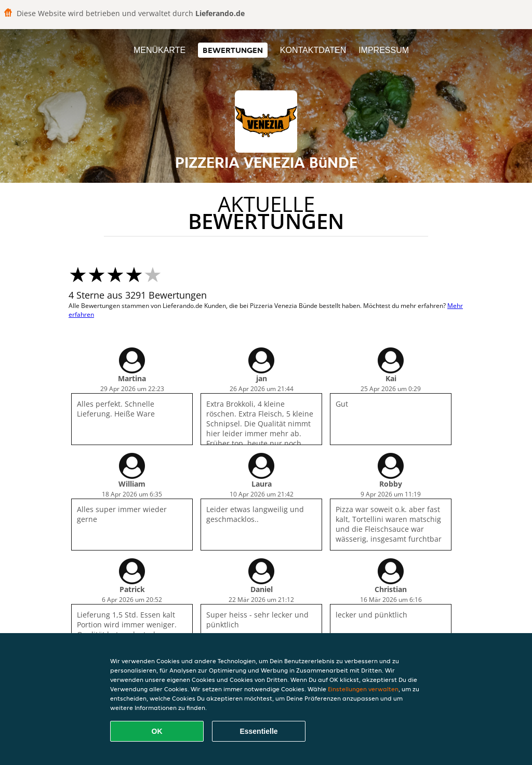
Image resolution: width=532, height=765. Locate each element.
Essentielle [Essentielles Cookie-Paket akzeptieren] (258, 731)
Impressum (384, 50)
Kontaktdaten (313, 50)
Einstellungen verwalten (363, 689)
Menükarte (159, 50)
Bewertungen (233, 50)
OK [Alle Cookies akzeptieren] (157, 731)
